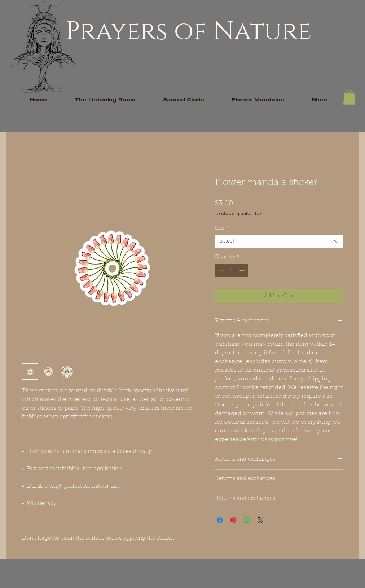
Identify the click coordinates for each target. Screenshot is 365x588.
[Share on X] (261, 520)
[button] (349, 97)
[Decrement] (221, 271)
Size (222, 228)
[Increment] (243, 271)
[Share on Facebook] (220, 520)
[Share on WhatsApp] (247, 520)
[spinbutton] (232, 271)
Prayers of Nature (188, 31)
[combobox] (279, 241)
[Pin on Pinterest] (233, 520)
